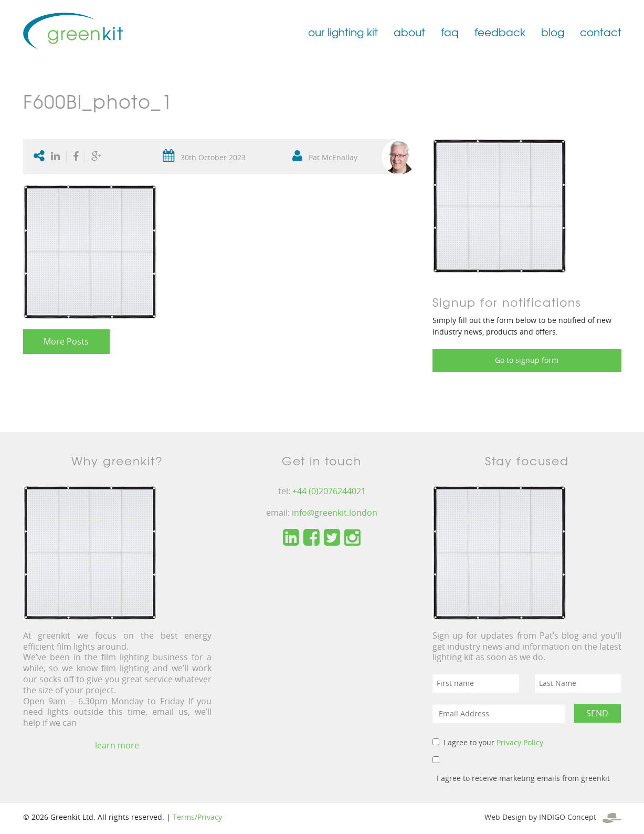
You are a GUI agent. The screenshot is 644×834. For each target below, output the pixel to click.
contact (601, 32)
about (409, 32)
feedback (500, 32)
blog (553, 32)
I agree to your (493, 742)
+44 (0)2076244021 (329, 491)
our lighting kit (343, 32)
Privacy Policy (520, 742)
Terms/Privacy (197, 817)
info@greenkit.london (335, 513)
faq (450, 32)
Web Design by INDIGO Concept (553, 817)
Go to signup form (527, 360)
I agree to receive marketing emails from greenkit (523, 778)
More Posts (66, 341)
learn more (117, 745)
